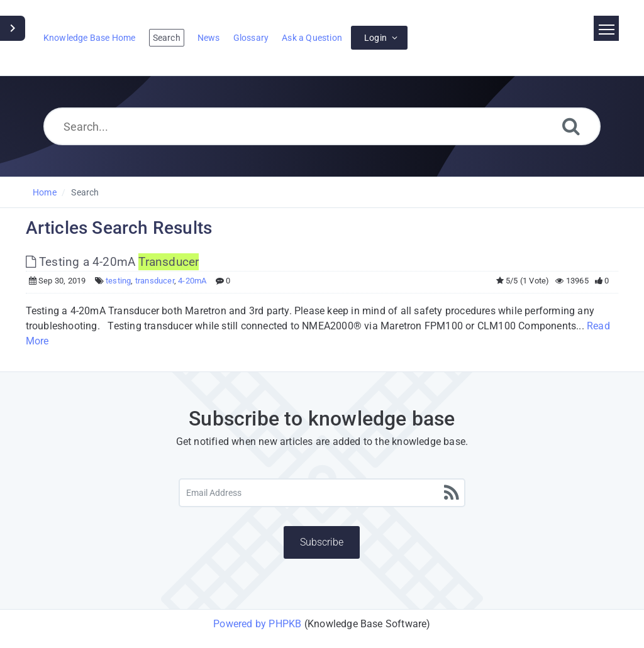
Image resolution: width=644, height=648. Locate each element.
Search (85, 192)
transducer (155, 281)
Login (375, 38)
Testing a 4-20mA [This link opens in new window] (113, 262)
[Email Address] (322, 493)
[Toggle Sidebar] (13, 28)
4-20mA (192, 281)
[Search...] (322, 126)
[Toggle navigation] (606, 28)
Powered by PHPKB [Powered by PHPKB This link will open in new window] (257, 624)
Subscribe (322, 542)
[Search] (571, 126)
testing (118, 281)
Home (45, 192)
